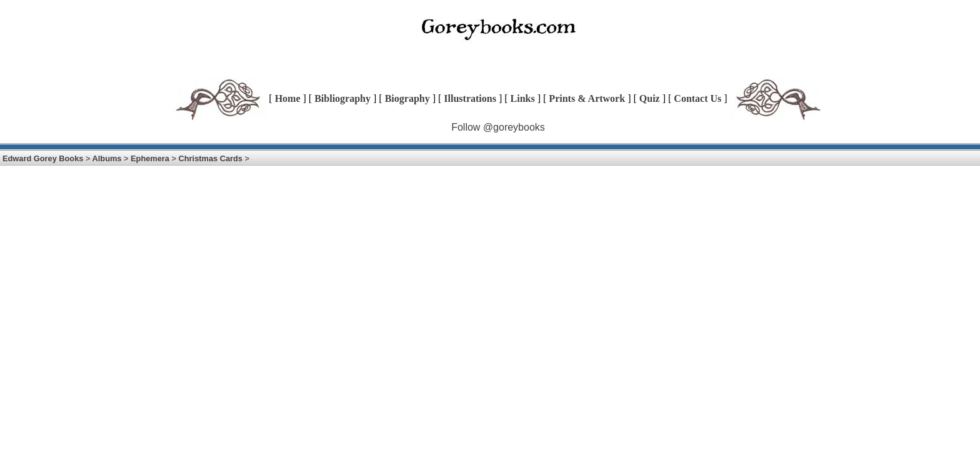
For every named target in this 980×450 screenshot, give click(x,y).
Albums (107, 158)
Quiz (650, 98)
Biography (407, 98)
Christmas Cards (211, 158)
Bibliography (342, 98)
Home (288, 98)
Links (523, 98)
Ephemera (150, 158)
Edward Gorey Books (43, 158)
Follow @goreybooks (498, 127)
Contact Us (697, 98)
